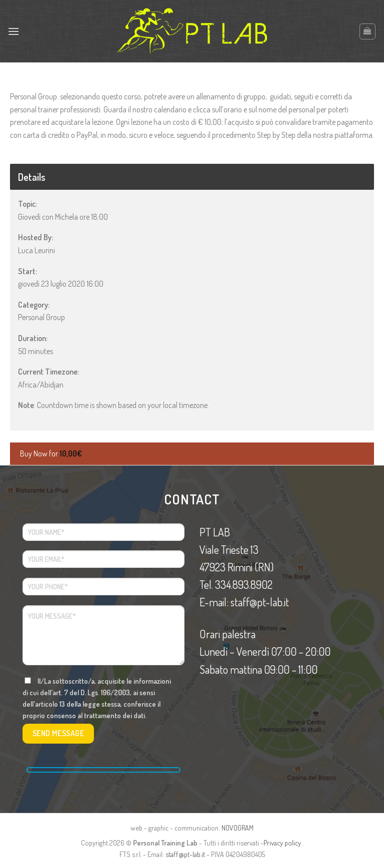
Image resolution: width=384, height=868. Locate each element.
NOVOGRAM (237, 828)
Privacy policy (282, 843)
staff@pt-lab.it (185, 854)
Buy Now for (51, 453)
